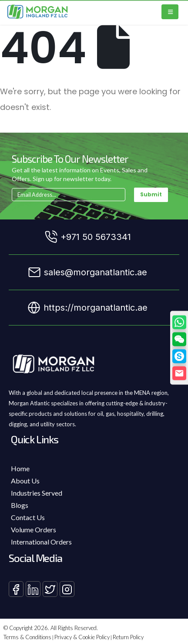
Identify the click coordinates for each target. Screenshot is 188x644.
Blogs (20, 505)
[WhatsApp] (179, 322)
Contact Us (28, 517)
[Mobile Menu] (170, 12)
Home (20, 468)
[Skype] (179, 356)
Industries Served (37, 493)
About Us (25, 481)
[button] (179, 339)
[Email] (179, 373)
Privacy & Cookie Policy (82, 637)
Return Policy (128, 637)
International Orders (41, 542)
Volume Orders (34, 529)
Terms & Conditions (27, 637)
